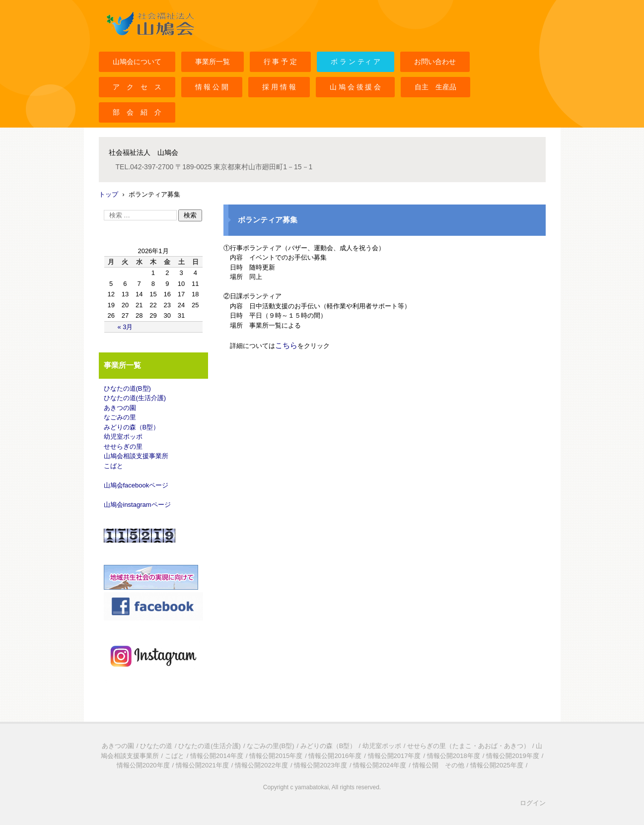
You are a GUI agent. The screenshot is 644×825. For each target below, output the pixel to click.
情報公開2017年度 (394, 756)
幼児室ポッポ (123, 437)
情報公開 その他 (438, 765)
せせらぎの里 (123, 447)
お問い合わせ (435, 62)
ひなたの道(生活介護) (135, 398)
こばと (113, 466)
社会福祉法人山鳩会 (135, 41)
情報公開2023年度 (321, 765)
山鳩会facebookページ (136, 485)
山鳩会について (137, 62)
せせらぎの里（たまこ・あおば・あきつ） (468, 746)
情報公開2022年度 (261, 765)
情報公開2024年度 (380, 765)
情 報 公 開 (212, 87)
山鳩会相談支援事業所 (136, 456)
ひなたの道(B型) (127, 388)
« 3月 (125, 327)
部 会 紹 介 (137, 112)
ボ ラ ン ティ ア (356, 62)
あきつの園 (120, 408)
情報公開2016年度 (335, 756)
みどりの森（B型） (132, 427)
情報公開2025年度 (497, 765)
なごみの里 (120, 417)
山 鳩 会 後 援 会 (355, 87)
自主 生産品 (435, 87)
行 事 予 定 (281, 62)
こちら (286, 345)
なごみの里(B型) (270, 746)
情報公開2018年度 (454, 756)
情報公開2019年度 (513, 756)
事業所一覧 (213, 62)
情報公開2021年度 (202, 765)
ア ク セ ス (137, 87)
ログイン (533, 803)
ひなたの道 (156, 746)
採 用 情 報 (279, 87)
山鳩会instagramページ (137, 505)
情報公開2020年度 (143, 765)
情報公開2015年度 (276, 756)
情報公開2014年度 (217, 756)
